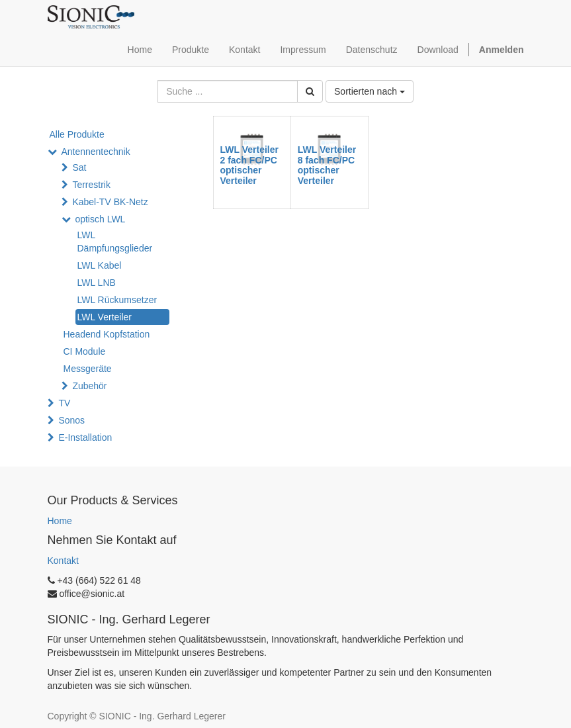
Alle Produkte (77, 134)
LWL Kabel (100, 265)
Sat (79, 167)
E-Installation (85, 437)
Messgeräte (88, 369)
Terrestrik (91, 185)
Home (60, 521)
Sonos (71, 420)
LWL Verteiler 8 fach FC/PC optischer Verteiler (327, 165)
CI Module (85, 351)
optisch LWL (100, 219)
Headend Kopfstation (107, 334)
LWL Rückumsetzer (117, 300)
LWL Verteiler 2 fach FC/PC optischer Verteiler (249, 165)
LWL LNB (97, 283)
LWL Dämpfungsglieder (115, 242)
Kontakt (63, 561)
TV (64, 403)
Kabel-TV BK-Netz (110, 202)
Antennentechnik (95, 152)
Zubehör (89, 386)
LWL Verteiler (105, 317)
